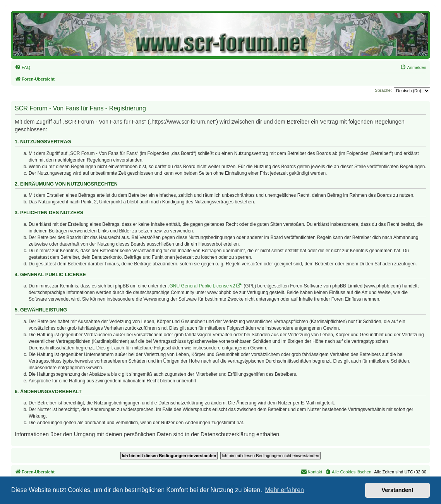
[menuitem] (22, 67)
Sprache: (383, 90)
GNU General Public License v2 (202, 286)
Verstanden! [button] (398, 490)
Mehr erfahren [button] (284, 490)
